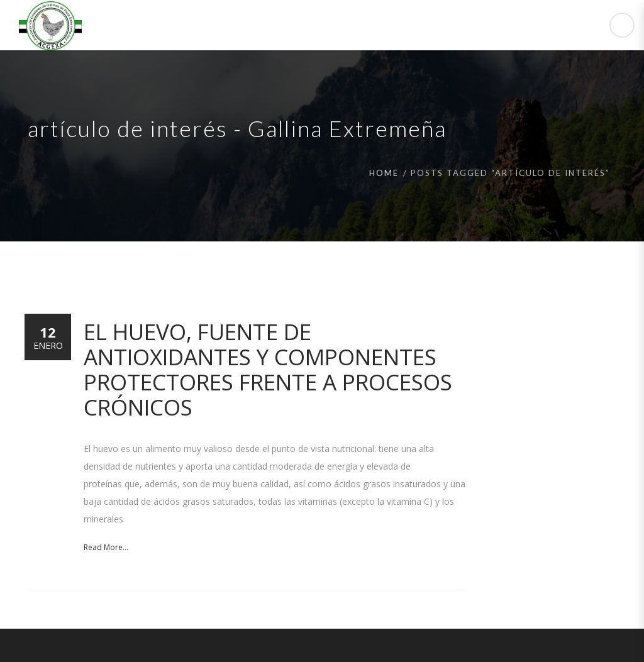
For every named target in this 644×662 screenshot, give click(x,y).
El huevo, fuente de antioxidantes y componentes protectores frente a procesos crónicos (268, 369)
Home (384, 173)
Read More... (106, 547)
